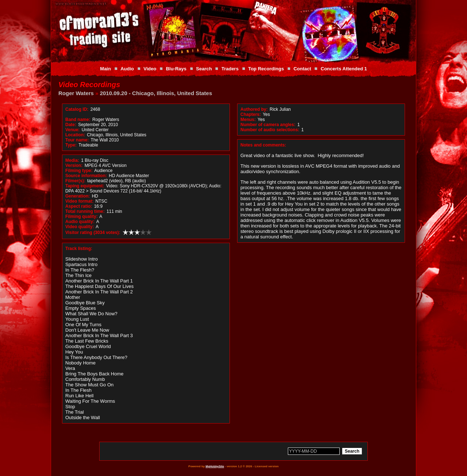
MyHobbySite (215, 466)
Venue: (72, 130)
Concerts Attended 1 (344, 69)
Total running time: (85, 211)
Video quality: (80, 227)
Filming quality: (82, 216)
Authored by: (254, 109)
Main (105, 69)
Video (150, 69)
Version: (74, 165)
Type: (71, 145)
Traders (230, 69)
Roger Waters (76, 93)
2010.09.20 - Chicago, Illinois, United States (156, 93)
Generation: (78, 196)
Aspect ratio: (79, 206)
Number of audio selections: (270, 130)
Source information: (86, 176)
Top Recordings (266, 69)
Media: (72, 160)
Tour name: (77, 140)
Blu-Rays (176, 69)
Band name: (78, 120)
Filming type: (79, 171)
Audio (127, 69)
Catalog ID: (77, 109)
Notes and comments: (263, 145)
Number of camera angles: (268, 125)
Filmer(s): (75, 181)
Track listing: (79, 249)
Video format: (79, 201)
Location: (75, 135)
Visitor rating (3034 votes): (93, 233)
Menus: (248, 120)
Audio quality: (80, 222)
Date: (71, 125)
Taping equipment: (85, 186)
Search (204, 69)
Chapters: (251, 114)
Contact (302, 69)
